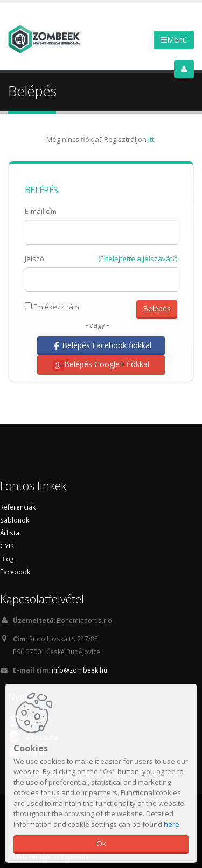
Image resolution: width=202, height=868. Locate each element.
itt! (152, 139)
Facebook (15, 572)
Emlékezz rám (52, 307)
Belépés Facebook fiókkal (101, 346)
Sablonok (15, 520)
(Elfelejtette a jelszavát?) (138, 259)
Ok (101, 843)
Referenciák (18, 507)
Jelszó (34, 259)
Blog (7, 559)
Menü (174, 40)
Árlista (10, 533)
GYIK (7, 546)
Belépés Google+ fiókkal (101, 365)
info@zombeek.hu (79, 670)
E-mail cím (41, 211)
